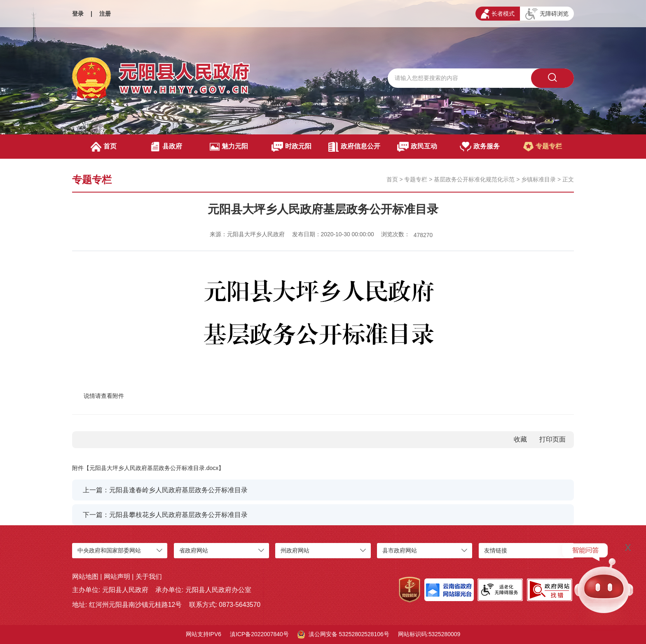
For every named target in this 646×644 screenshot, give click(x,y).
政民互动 (417, 147)
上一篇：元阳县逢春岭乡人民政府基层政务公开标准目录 (165, 490)
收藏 (520, 439)
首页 (104, 147)
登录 (78, 14)
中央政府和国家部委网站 (109, 550)
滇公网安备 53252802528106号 (343, 635)
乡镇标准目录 (538, 179)
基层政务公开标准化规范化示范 (474, 179)
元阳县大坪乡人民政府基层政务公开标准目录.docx (154, 468)
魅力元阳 (229, 147)
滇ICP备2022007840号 (259, 634)
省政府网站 (194, 550)
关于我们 (149, 577)
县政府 (166, 147)
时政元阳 (291, 147)
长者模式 (498, 14)
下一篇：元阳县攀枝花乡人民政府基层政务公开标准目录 (165, 515)
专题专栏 (542, 147)
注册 (105, 14)
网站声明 (117, 577)
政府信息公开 (354, 147)
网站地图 (85, 577)
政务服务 (480, 147)
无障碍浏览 (547, 14)
